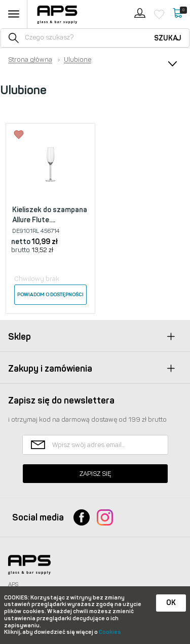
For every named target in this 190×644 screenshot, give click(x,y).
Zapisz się (95, 474)
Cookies (110, 632)
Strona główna (30, 60)
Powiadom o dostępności (50, 295)
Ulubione (78, 60)
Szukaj (168, 38)
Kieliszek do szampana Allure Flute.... (50, 215)
